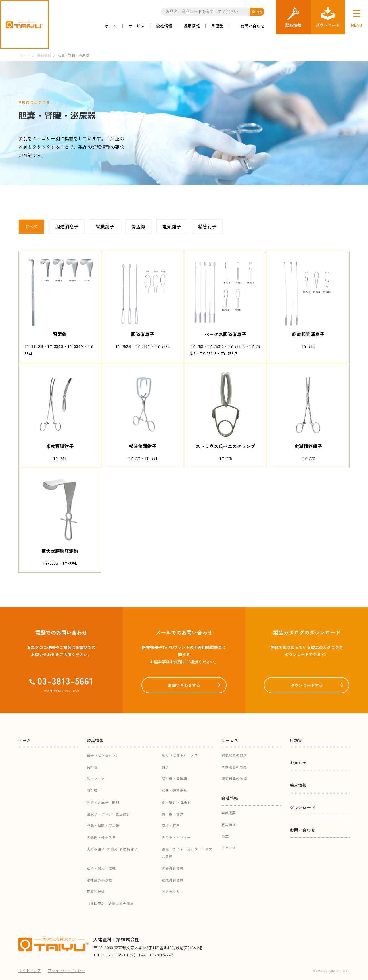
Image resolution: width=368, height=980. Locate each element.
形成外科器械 (173, 880)
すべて (31, 226)
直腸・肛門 (171, 825)
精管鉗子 (207, 226)
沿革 (225, 836)
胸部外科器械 (173, 868)
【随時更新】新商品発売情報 (110, 903)
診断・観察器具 (175, 790)
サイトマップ (30, 970)
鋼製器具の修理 (234, 779)
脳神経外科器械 (99, 880)
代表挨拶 (229, 825)
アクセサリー (173, 891)
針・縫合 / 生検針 (177, 802)
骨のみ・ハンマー (176, 837)
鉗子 (165, 767)
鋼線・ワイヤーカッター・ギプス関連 (187, 853)
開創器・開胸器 (175, 779)
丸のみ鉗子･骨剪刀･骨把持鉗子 (112, 849)
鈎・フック (96, 779)
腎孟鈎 (138, 226)
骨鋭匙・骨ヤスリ (101, 837)
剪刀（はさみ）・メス (180, 755)
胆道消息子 (67, 226)
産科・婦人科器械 (101, 868)
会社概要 (229, 813)
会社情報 (164, 26)
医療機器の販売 (234, 767)
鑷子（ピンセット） (103, 755)
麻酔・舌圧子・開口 (103, 802)
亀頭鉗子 (172, 226)
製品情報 (95, 740)
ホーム (111, 26)
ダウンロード (302, 807)
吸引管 (92, 790)
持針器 (92, 767)
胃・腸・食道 (173, 814)
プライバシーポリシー (66, 970)
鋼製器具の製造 (234, 755)
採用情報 (192, 26)
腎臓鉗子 (105, 226)
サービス (137, 26)
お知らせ (298, 763)
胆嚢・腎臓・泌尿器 (103, 825)
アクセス (229, 848)
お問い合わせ (252, 26)
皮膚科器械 (96, 891)
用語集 (217, 26)
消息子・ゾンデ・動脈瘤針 (109, 814)
